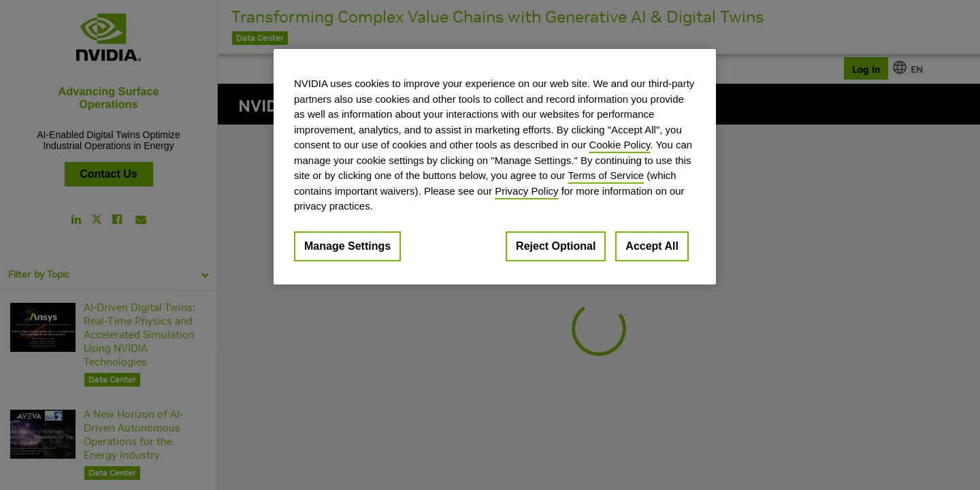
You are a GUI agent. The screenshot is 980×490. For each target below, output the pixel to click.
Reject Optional (556, 246)
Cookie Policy (620, 145)
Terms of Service (606, 175)
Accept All (652, 246)
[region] (495, 167)
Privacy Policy (526, 191)
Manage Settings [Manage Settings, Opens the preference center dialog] (347, 246)
